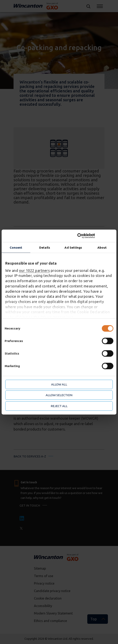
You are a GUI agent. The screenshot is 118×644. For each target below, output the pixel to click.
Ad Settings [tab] (73, 247)
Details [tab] (45, 247)
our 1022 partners (34, 270)
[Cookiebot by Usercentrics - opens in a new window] (95, 236)
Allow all (59, 384)
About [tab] (102, 247)
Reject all (59, 406)
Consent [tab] (16, 247)
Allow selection (59, 395)
